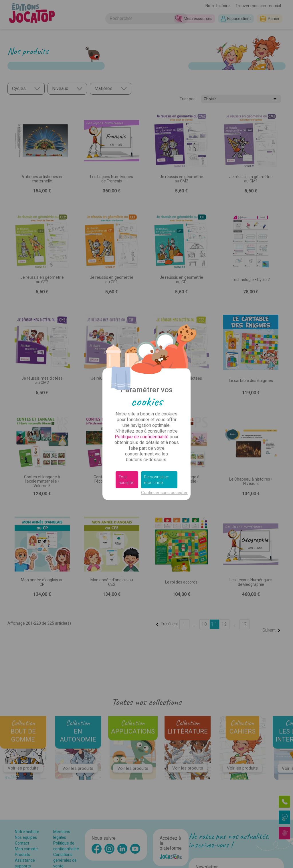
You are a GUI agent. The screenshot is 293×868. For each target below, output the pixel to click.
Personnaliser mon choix (157, 480)
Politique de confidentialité (142, 437)
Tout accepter (126, 480)
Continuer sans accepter (164, 493)
